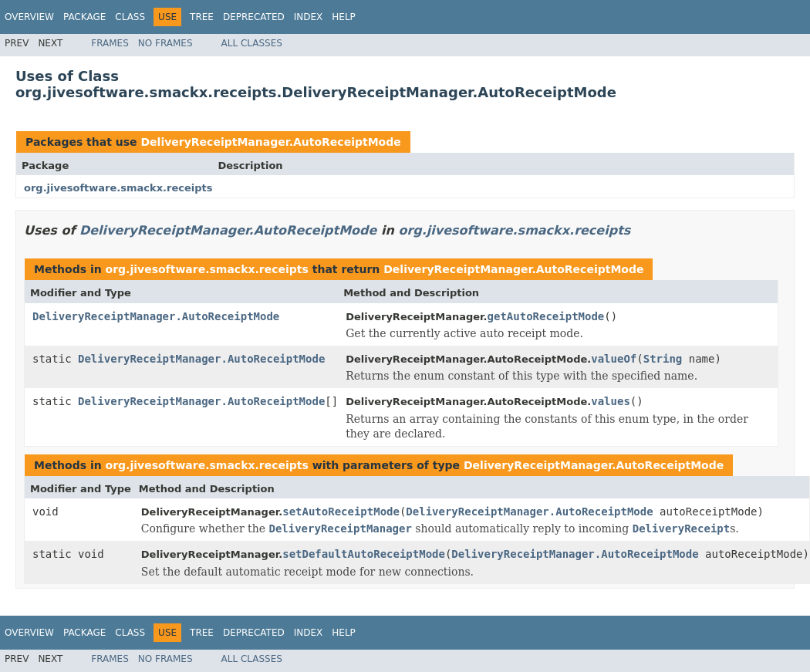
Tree (202, 17)
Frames (110, 43)
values (611, 401)
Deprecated (254, 17)
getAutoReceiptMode (546, 316)
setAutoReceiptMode (341, 512)
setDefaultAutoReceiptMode (364, 554)
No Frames (165, 43)
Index (309, 17)
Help (344, 17)
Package (84, 17)
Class (130, 17)
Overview (29, 17)
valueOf (614, 359)
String (663, 359)
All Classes (252, 43)
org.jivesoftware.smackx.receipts (118, 188)
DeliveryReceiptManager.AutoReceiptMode (270, 142)
